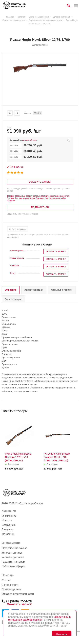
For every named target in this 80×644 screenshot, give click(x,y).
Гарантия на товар (13, 562)
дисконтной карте (30, 140)
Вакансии (8, 529)
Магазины (8, 534)
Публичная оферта (14, 566)
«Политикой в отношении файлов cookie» (39, 618)
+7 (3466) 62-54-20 (19, 601)
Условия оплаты (12, 553)
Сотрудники (9, 525)
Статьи (6, 580)
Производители (11, 589)
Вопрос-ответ (10, 585)
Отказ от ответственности (18, 594)
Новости (7, 520)
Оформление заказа (14, 548)
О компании (9, 516)
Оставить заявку (56, 252)
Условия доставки (13, 557)
